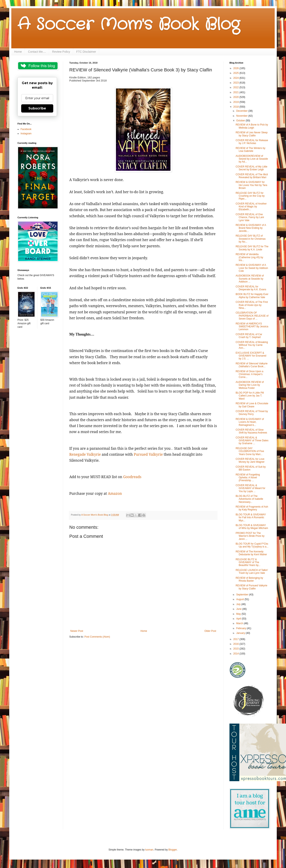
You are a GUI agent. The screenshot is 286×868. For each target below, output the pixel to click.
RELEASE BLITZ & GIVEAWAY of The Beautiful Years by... (248, 562)
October (241, 121)
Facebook (26, 129)
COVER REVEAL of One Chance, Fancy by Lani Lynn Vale (250, 217)
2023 (236, 83)
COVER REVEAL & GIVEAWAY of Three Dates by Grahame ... (252, 441)
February (241, 628)
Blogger (173, 850)
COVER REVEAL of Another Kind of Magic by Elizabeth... (251, 207)
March (240, 623)
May (239, 614)
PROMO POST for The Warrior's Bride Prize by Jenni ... (250, 536)
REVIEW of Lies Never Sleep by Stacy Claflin (252, 134)
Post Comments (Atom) (97, 637)
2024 (236, 78)
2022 (236, 87)
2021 (236, 92)
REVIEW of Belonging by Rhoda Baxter (249, 579)
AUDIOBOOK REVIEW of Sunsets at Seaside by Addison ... (250, 279)
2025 (236, 73)
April (239, 619)
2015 (236, 649)
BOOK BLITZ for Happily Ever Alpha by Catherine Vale (252, 296)
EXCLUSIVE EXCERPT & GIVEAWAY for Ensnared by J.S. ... (251, 356)
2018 (236, 107)
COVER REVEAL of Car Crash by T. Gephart (249, 336)
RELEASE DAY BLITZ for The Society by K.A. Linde (252, 248)
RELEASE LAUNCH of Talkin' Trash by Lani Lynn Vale (252, 572)
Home (18, 52)
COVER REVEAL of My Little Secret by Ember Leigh (251, 168)
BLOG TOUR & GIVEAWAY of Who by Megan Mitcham (252, 527)
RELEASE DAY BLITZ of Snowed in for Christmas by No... (251, 239)
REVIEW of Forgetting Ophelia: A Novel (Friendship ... (248, 478)
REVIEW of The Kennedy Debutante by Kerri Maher (251, 553)
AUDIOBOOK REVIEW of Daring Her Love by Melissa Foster (250, 385)
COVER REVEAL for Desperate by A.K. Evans (251, 288)
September (243, 595)
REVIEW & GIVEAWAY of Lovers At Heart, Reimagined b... (250, 422)
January (241, 633)
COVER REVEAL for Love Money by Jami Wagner (250, 460)
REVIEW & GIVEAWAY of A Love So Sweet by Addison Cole (252, 268)
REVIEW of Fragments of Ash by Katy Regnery (252, 508)
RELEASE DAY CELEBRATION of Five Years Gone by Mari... (250, 451)
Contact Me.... (37, 52)
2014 (236, 654)
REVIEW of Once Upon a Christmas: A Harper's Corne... (250, 374)
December (242, 111)
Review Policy (61, 52)
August (240, 599)
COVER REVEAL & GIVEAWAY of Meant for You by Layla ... (250, 488)
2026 (236, 68)
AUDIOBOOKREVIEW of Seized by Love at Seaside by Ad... (252, 159)
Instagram (26, 134)
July (239, 604)
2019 (236, 102)
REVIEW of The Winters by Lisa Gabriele (251, 150)
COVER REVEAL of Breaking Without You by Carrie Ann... (252, 345)
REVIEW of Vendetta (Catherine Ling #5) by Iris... (249, 257)
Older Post (210, 631)
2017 (236, 639)
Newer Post (77, 631)
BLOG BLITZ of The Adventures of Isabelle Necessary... (249, 499)
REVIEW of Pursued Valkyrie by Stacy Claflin (251, 587)
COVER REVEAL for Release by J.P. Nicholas (252, 142)
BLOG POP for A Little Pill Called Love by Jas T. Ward (250, 396)
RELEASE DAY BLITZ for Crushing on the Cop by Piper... (250, 196)
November (242, 116)
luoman (149, 850)
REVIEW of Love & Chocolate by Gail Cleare (252, 405)
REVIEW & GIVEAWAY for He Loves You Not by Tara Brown (251, 185)
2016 (236, 644)
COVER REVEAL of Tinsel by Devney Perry (252, 413)
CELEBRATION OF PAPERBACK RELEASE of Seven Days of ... (252, 316)
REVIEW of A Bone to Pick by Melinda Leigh (252, 126)
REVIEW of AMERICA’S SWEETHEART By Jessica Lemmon (252, 327)
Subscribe (37, 108)
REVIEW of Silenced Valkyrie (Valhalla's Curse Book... (252, 365)
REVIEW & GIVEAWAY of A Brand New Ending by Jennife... (251, 228)
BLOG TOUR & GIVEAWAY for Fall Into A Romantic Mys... (251, 518)
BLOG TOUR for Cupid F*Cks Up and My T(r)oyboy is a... (252, 545)
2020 (236, 97)
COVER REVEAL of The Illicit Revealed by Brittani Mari (252, 176)
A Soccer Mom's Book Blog (129, 25)
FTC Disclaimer (86, 52)
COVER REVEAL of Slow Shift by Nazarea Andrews (251, 431)
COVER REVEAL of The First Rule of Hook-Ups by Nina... (252, 305)
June (239, 609)
